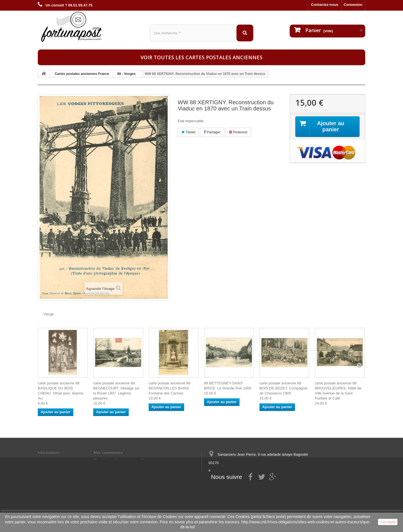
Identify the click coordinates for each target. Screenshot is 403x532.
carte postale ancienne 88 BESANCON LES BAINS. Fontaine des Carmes (169, 388)
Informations (49, 453)
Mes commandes (108, 453)
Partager (212, 132)
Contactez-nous (325, 5)
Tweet (188, 132)
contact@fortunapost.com (252, 483)
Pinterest (238, 132)
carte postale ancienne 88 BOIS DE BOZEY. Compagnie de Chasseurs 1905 (283, 388)
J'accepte (388, 522)
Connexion (353, 5)
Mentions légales (52, 460)
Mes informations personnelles (120, 460)
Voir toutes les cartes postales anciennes (201, 57)
